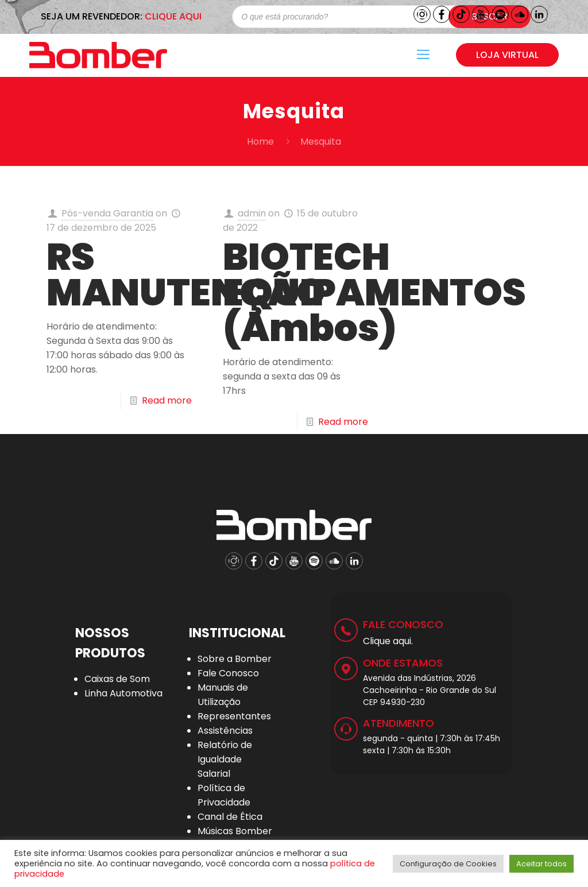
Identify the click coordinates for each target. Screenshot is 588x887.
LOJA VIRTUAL (507, 55)
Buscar (490, 16)
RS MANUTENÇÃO (186, 275)
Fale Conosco (228, 673)
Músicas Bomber (235, 831)
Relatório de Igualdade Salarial (225, 759)
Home (260, 142)
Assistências (225, 731)
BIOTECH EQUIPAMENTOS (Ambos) (374, 293)
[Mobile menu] (423, 55)
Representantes (234, 716)
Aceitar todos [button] (541, 864)
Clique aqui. (388, 641)
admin (252, 213)
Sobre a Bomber (235, 659)
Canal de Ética (230, 817)
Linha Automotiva (123, 693)
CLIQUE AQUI (173, 16)
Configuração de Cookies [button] (448, 864)
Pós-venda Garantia (107, 213)
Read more (167, 400)
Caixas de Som (117, 679)
